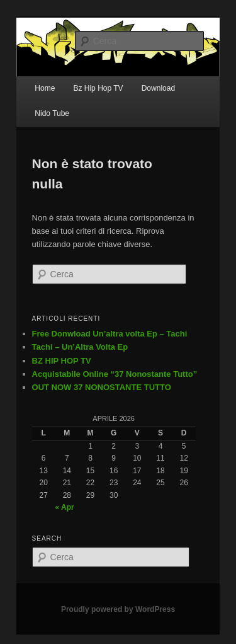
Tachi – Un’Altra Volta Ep (80, 347)
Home (45, 88)
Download (158, 88)
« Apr (64, 507)
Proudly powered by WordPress (118, 609)
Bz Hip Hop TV (98, 88)
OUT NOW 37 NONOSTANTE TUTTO (102, 387)
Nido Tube (52, 113)
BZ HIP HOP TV (62, 361)
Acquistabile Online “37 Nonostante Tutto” (115, 374)
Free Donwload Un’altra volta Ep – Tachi (110, 334)
